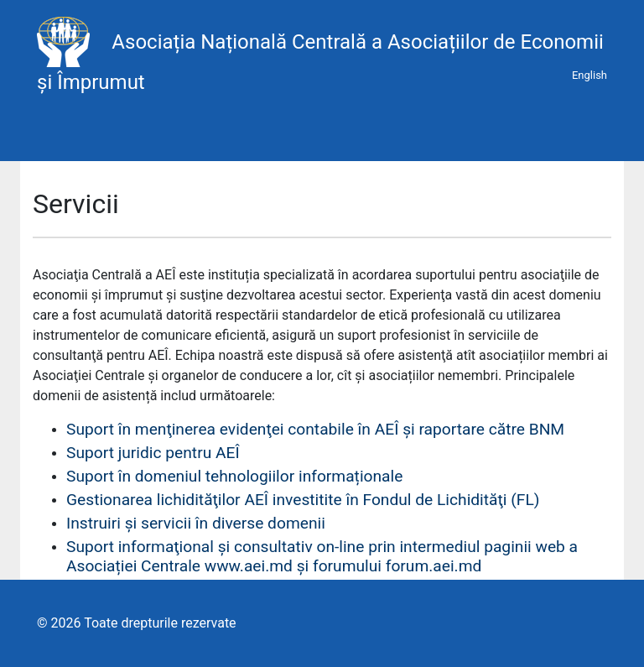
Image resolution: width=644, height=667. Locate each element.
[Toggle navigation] (44, 138)
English (589, 75)
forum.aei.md (434, 566)
